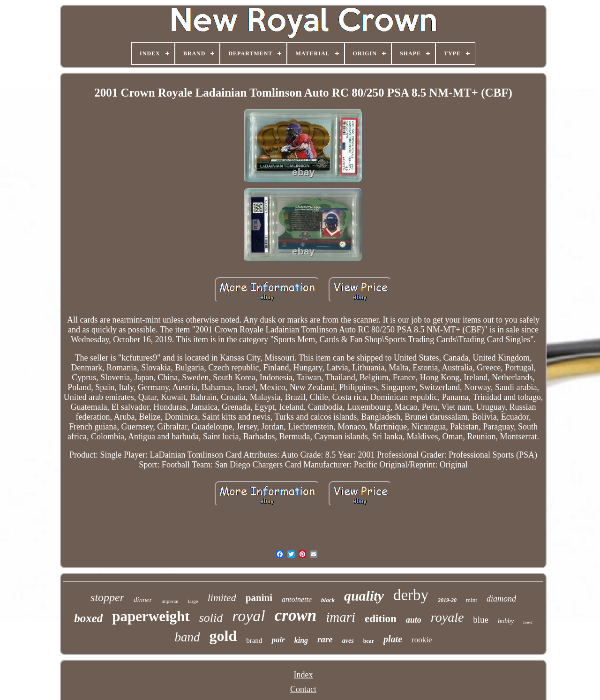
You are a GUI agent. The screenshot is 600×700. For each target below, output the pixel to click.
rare (325, 639)
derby (411, 595)
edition (381, 619)
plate (393, 639)
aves (348, 641)
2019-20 (447, 600)
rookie (422, 640)
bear (369, 641)
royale (447, 617)
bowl (528, 622)
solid (211, 618)
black (328, 600)
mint (472, 600)
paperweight (151, 616)
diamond (501, 599)
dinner (143, 600)
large (193, 601)
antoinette (297, 599)
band (187, 637)
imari (341, 617)
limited (222, 598)
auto (414, 620)
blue (481, 620)
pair (278, 640)
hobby (506, 621)
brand (254, 640)
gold (223, 636)
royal (249, 616)
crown (296, 615)
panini (259, 598)
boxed (88, 618)
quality (364, 596)
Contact (303, 689)
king (301, 640)
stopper (107, 597)
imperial (170, 601)
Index (304, 675)
